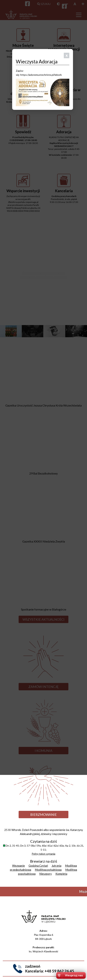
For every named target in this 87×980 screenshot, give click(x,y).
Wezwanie (19, 866)
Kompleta (61, 874)
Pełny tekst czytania (43, 854)
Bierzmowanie (43, 815)
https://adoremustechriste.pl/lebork (41, 75)
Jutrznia (56, 866)
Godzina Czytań (38, 866)
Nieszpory (46, 874)
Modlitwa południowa (48, 870)
